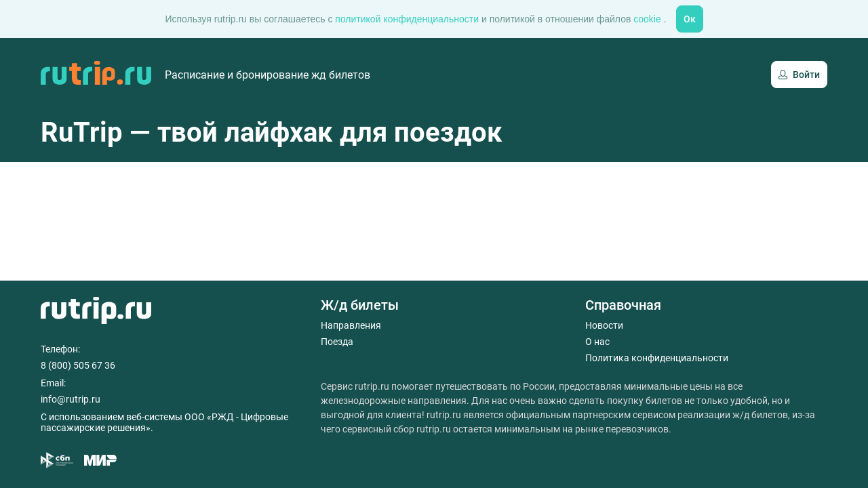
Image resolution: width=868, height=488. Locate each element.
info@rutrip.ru (71, 399)
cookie (648, 19)
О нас (597, 342)
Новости (604, 325)
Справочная (623, 305)
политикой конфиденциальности (408, 19)
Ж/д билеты (360, 305)
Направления (351, 325)
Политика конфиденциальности (657, 358)
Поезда (337, 342)
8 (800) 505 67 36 (78, 365)
